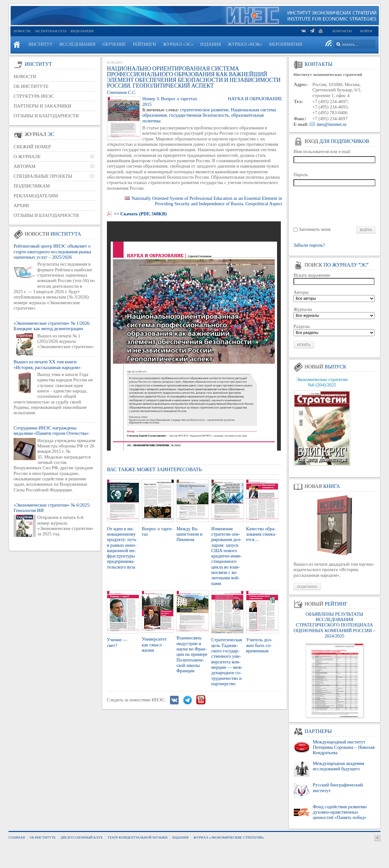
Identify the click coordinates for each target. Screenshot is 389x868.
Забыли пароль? (309, 245)
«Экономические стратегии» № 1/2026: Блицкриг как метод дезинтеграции (52, 326)
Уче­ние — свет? (117, 642)
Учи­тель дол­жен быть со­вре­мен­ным (259, 645)
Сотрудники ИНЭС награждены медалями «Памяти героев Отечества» (51, 431)
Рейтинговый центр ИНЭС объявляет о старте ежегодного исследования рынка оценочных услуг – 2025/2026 (52, 252)
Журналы (303, 309)
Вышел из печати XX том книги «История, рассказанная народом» (47, 364)
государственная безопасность (199, 115)
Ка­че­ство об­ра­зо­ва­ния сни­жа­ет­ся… (261, 534)
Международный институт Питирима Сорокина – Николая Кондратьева (344, 747)
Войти (366, 31)
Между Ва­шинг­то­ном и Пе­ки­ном (189, 534)
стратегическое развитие (204, 110)
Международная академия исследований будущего (339, 766)
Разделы (302, 326)
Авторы (301, 292)
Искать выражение (312, 275)
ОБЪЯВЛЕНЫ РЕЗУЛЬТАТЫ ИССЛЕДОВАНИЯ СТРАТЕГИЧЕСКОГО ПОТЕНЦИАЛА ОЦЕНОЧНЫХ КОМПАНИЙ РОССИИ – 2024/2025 (334, 625)
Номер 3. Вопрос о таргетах (170, 99)
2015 (147, 104)
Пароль (301, 175)
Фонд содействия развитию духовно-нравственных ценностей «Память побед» (340, 812)
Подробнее (307, 587)
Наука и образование (255, 99)
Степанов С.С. (122, 92)
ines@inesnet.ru (332, 124)
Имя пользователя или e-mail (322, 151)
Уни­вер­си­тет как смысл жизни (154, 645)
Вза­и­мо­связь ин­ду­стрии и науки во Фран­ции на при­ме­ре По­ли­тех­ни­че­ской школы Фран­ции (192, 654)
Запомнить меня (315, 229)
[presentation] (335, 206)
